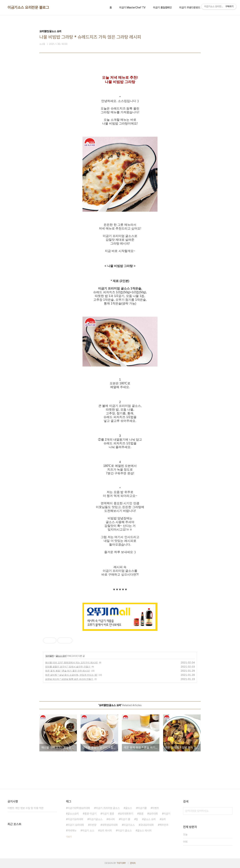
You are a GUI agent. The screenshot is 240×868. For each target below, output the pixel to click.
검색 (229, 811)
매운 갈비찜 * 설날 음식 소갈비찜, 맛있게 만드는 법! (71, 675)
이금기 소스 (88, 831)
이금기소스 (129, 825)
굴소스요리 (73, 814)
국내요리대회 (147, 825)
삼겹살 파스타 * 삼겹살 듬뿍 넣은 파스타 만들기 (69, 679)
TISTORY (121, 863)
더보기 (69, 837)
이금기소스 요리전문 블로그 (28, 7)
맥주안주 (164, 825)
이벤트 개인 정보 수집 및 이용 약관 (25, 808)
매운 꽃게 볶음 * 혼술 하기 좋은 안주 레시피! (68, 671)
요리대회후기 (126, 814)
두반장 (93, 825)
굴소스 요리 (61, 656)
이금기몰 (142, 808)
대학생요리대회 (110, 825)
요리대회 (153, 814)
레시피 (111, 819)
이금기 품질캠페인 (162, 7)
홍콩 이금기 (90, 814)
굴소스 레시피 (144, 831)
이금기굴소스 (96, 819)
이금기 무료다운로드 (190, 7)
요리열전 (49, 656)
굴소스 (129, 808)
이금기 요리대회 (76, 825)
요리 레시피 (106, 831)
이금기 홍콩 (108, 814)
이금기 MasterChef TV (132, 7)
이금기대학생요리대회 (79, 808)
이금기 (167, 814)
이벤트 (156, 808)
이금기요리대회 (75, 819)
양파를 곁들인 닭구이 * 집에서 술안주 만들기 (68, 667)
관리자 (133, 863)
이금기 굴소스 (124, 831)
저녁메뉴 (72, 831)
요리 (163, 819)
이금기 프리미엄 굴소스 (108, 808)
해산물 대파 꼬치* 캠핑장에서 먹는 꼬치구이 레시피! (71, 663)
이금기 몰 (125, 819)
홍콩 (141, 814)
